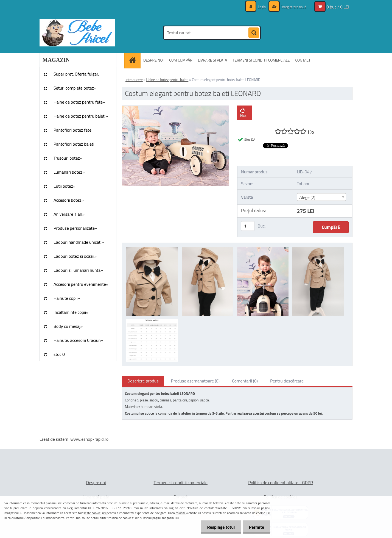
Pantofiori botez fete (72, 130)
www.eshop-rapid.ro (89, 439)
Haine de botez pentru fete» (79, 102)
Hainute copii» (67, 298)
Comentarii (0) (245, 381)
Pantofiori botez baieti (74, 144)
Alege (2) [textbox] (307, 197)
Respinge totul (218, 527)
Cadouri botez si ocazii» (75, 256)
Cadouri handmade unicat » (79, 242)
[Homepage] (134, 60)
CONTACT (303, 60)
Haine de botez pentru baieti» (81, 116)
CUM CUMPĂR (181, 60)
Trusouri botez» (68, 158)
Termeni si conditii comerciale (180, 482)
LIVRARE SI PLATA (212, 60)
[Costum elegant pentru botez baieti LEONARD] (176, 108)
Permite (256, 527)
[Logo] (77, 33)
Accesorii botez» (69, 200)
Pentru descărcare (287, 381)
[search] (254, 33)
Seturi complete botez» (75, 88)
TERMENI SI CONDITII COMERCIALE (261, 60)
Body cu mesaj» (68, 326)
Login (259, 7)
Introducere (134, 80)
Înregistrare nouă (292, 7)
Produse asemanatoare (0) (195, 381)
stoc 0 (59, 354)
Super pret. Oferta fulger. (76, 74)
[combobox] (321, 197)
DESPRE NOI (153, 60)
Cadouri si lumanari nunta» (78, 270)
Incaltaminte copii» (71, 312)
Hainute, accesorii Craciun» (78, 340)
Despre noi (96, 482)
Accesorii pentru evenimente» (81, 284)
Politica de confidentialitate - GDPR (281, 482)
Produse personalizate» (75, 228)
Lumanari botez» (69, 172)
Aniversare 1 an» (69, 214)
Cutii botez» (65, 186)
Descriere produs (143, 381)
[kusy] (248, 226)
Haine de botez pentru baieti (167, 80)
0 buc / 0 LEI (338, 7)
